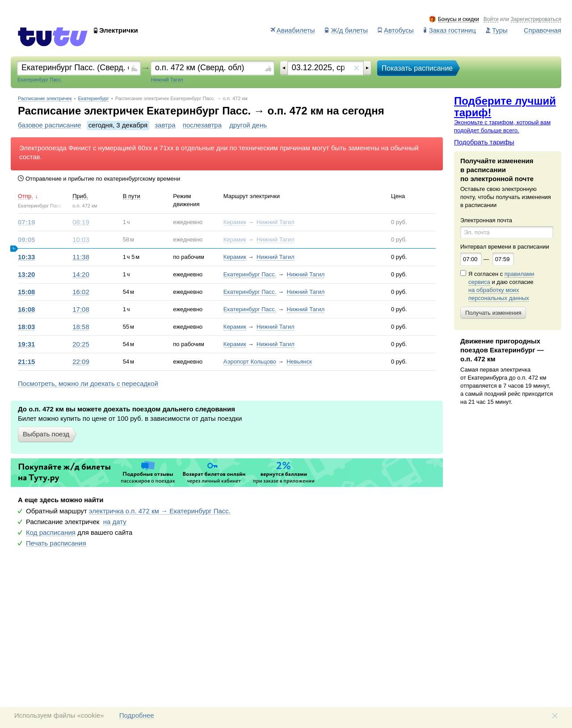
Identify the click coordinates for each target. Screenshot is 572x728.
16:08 (26, 309)
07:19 (26, 222)
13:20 (26, 275)
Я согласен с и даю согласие (501, 286)
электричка (160, 511)
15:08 (26, 292)
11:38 (81, 257)
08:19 (81, 222)
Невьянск (299, 362)
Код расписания (51, 533)
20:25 (81, 344)
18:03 (26, 327)
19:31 (26, 344)
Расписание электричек (45, 99)
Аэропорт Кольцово (250, 362)
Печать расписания (56, 543)
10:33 (26, 257)
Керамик (235, 222)
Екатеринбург (94, 99)
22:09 (81, 362)
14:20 (81, 275)
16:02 (81, 292)
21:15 (26, 362)
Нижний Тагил (275, 222)
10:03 (81, 240)
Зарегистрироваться (536, 19)
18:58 (81, 327)
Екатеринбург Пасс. (250, 274)
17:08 (81, 309)
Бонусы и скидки (458, 19)
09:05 (26, 240)
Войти (491, 19)
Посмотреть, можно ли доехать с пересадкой (88, 384)
